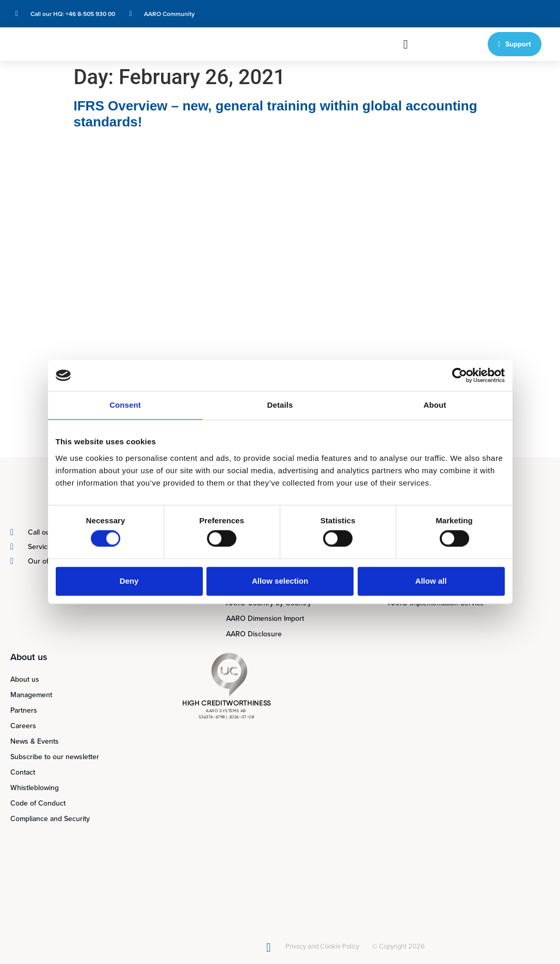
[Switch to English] (475, 14)
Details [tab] (280, 405)
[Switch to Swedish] (495, 14)
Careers (23, 726)
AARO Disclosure (254, 634)
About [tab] (435, 405)
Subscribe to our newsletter (55, 757)
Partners (24, 710)
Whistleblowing (35, 788)
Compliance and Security (50, 819)
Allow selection (280, 581)
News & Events (35, 741)
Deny (129, 581)
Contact (23, 772)
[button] (405, 44)
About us (25, 679)
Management (31, 695)
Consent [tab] (125, 405)
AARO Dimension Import (265, 618)
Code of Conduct (38, 803)
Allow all (431, 581)
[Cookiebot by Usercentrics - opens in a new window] (460, 375)
